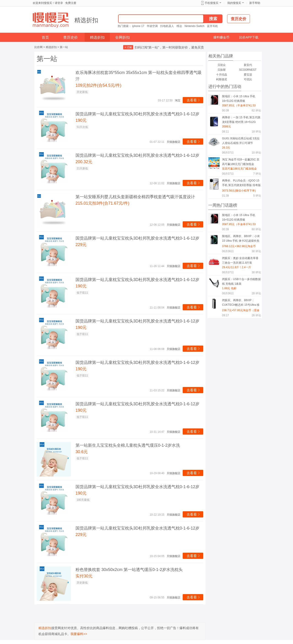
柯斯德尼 (222, 79)
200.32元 (84, 162)
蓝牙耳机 (212, 26)
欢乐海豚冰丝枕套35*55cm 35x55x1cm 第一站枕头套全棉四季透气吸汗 (139, 76)
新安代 (248, 65)
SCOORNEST (248, 70)
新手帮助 (255, 3)
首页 (45, 37)
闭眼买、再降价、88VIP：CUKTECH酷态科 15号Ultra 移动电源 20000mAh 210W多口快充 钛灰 (241, 303)
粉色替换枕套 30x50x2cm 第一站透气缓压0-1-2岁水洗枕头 (129, 570)
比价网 (38, 47)
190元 (81, 120)
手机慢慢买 (212, 3)
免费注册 (71, 3)
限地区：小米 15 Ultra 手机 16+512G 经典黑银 (239, 99)
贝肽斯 (222, 70)
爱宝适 (248, 75)
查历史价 (71, 37)
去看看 (194, 100)
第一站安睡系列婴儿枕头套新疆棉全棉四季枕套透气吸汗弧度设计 (135, 197)
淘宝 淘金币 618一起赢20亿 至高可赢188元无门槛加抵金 (241, 162)
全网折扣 (122, 37)
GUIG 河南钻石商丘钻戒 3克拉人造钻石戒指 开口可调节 (241, 141)
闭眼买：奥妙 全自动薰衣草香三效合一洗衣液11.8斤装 (240, 260)
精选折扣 (86, 20)
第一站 (64, 47)
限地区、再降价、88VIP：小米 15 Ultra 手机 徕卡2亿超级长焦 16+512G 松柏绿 (241, 239)
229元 (81, 245)
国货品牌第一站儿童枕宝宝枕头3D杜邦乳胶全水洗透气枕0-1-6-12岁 (137, 114)
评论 (256, 111)
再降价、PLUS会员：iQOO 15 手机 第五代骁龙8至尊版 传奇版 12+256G (241, 184)
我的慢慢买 (234, 3)
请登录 (59, 3)
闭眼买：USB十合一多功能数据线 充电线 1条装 (241, 281)
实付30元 (84, 576)
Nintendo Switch (194, 26)
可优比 (248, 79)
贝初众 (222, 65)
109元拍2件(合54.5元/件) (98, 85)
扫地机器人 (167, 26)
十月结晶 (222, 75)
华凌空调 (152, 26)
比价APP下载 (249, 37)
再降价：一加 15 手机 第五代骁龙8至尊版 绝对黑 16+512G (241, 120)
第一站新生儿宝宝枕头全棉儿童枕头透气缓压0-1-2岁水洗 (128, 445)
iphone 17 (138, 26)
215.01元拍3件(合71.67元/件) (102, 203)
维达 (179, 26)
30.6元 (82, 452)
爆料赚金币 (221, 37)
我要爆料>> (79, 634)
